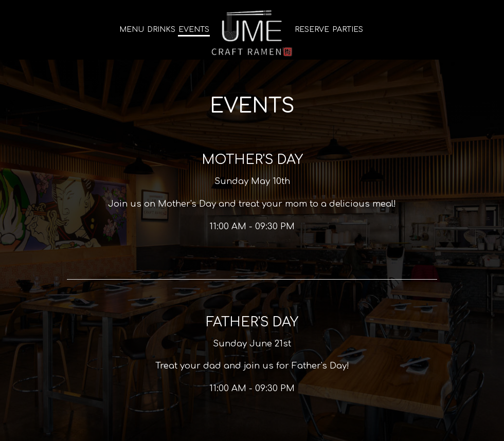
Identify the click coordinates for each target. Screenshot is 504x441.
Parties (348, 30)
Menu (132, 30)
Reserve (312, 30)
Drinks (161, 30)
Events (194, 30)
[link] (252, 32)
